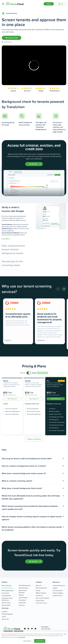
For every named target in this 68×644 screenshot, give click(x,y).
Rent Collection (7, 586)
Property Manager (7, 614)
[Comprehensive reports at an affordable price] (18, 321)
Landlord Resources (59, 586)
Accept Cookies (40, 641)
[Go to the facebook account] (28, 629)
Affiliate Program (41, 593)
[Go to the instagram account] (25, 629)
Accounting (5, 593)
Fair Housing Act (58, 591)
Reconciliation (6, 605)
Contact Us (39, 596)
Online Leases (6, 603)
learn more (6, 239)
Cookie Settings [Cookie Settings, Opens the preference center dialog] (27, 641)
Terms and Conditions (42, 598)
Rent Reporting (23, 588)
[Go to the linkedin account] (32, 629)
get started (33, 164)
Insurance (22, 605)
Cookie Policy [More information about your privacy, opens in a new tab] (22, 637)
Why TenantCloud (41, 588)
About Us (39, 586)
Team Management (25, 585)
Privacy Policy (40, 601)
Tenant (4, 617)
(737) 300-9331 (46, 629)
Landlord (4, 612)
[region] (34, 638)
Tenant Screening (7, 588)
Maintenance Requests (23, 592)
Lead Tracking (23, 598)
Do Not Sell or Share (41, 603)
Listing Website (6, 596)
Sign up (61, 4)
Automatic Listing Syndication (7, 599)
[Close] (65, 634)
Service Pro (5, 619)
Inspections (22, 603)
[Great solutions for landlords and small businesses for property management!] (50, 321)
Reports (21, 595)
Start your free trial (12, 38)
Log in (49, 4)
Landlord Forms (58, 596)
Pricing (38, 591)
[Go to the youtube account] (35, 629)
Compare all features (34, 439)
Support (55, 588)
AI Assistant (22, 600)
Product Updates (58, 593)
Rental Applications (8, 591)
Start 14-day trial (12, 399)
